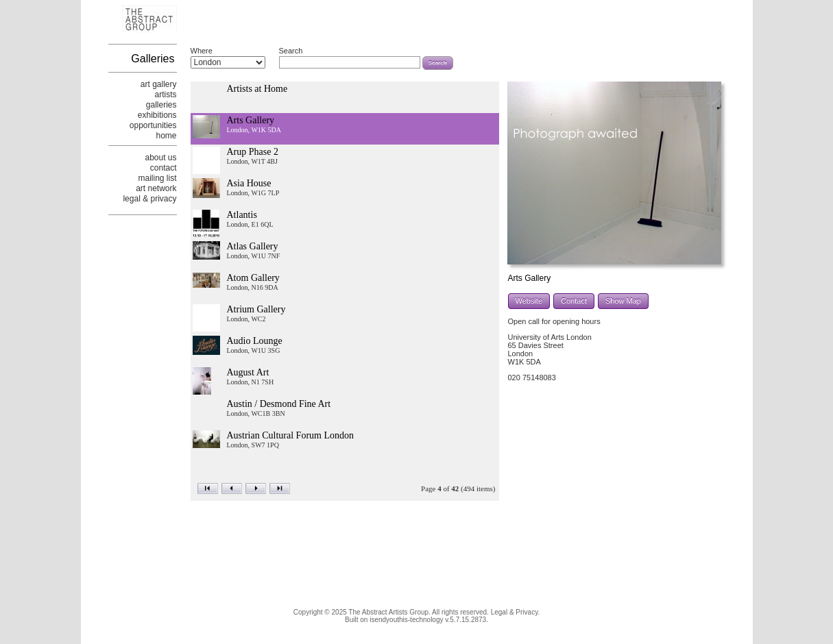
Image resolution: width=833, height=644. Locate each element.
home (166, 136)
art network (156, 188)
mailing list (157, 178)
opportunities (153, 125)
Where (202, 51)
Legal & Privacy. (516, 612)
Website (529, 301)
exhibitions (157, 115)
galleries (161, 105)
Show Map (623, 301)
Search (291, 51)
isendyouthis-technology (406, 620)
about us (160, 158)
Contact (574, 301)
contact (164, 168)
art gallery (159, 84)
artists (165, 95)
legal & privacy (149, 199)
